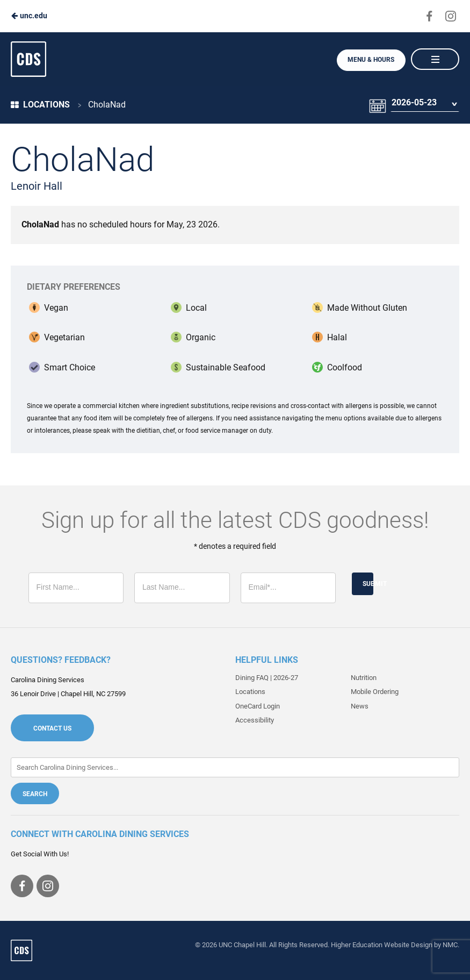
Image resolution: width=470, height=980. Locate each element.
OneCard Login (258, 706)
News (360, 706)
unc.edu (29, 16)
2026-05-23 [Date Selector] (414, 105)
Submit (368, 584)
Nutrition (364, 678)
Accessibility (255, 720)
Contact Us (52, 728)
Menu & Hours (370, 60)
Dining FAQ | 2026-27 (267, 678)
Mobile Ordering (375, 692)
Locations (40, 105)
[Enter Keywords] (235, 767)
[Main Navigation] (435, 59)
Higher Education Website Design (382, 945)
